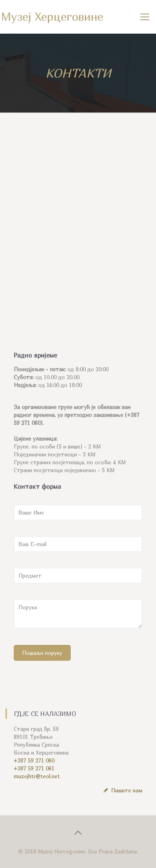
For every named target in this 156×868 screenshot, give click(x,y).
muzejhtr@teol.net (37, 776)
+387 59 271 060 (34, 760)
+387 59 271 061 (34, 768)
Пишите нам (122, 790)
